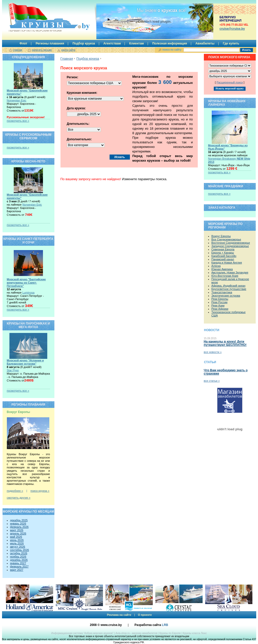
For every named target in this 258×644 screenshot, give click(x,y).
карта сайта (68, 50)
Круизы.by (35, 17)
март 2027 (17, 570)
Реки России (219, 302)
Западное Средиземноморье (230, 246)
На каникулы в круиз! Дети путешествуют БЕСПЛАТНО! (225, 343)
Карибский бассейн (224, 256)
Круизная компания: (82, 93)
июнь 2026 (17, 540)
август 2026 (18, 547)
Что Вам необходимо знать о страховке (226, 372)
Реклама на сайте (119, 615)
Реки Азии (218, 305)
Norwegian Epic (17, 100)
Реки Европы (220, 299)
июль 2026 (17, 543)
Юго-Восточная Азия (225, 276)
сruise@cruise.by (232, 29)
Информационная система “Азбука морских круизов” (82, 633)
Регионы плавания (50, 43)
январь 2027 (18, 563)
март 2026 (17, 530)
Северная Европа (223, 249)
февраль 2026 (19, 527)
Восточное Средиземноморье (231, 243)
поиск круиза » (40, 491)
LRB (165, 625)
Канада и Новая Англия (227, 263)
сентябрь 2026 (20, 550)
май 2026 (16, 537)
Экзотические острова (226, 296)
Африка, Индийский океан (229, 286)
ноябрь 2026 (18, 557)
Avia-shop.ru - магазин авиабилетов (136, 633)
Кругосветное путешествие (229, 289)
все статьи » (212, 381)
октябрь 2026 (19, 553)
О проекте (145, 615)
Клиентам (136, 43)
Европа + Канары (223, 253)
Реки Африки (220, 309)
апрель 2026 (18, 533)
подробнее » (15, 491)
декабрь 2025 (19, 520)
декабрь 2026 (19, 560)
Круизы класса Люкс (195, 633)
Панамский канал (223, 259)
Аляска (216, 266)
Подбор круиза (84, 43)
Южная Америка (222, 269)
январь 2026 (18, 524)
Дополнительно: (79, 139)
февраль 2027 (19, 566)
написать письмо (42, 50)
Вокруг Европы (221, 236)
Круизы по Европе (170, 633)
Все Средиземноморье (226, 239)
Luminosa (28, 293)
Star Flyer (13, 370)
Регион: (73, 77)
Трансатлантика (222, 292)
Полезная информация (170, 43)
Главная (67, 59)
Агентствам (112, 43)
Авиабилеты (205, 43)
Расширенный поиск (230, 82)
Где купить (231, 43)
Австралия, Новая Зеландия (230, 272)
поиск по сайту (172, 50)
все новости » (213, 352)
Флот (23, 43)
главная (18, 50)
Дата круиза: (76, 108)
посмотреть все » (18, 121)
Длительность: (78, 124)
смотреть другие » (19, 498)
